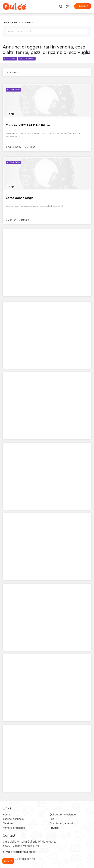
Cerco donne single (20, 198)
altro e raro (10, 59)
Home (6, 814)
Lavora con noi (26, 859)
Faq (52, 819)
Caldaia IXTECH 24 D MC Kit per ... (30, 125)
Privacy (54, 828)
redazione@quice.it (25, 852)
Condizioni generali (61, 823)
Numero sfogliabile (14, 828)
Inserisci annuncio (13, 819)
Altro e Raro (13, 90)
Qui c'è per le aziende (63, 814)
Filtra (8, 861)
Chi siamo (9, 823)
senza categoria (27, 59)
